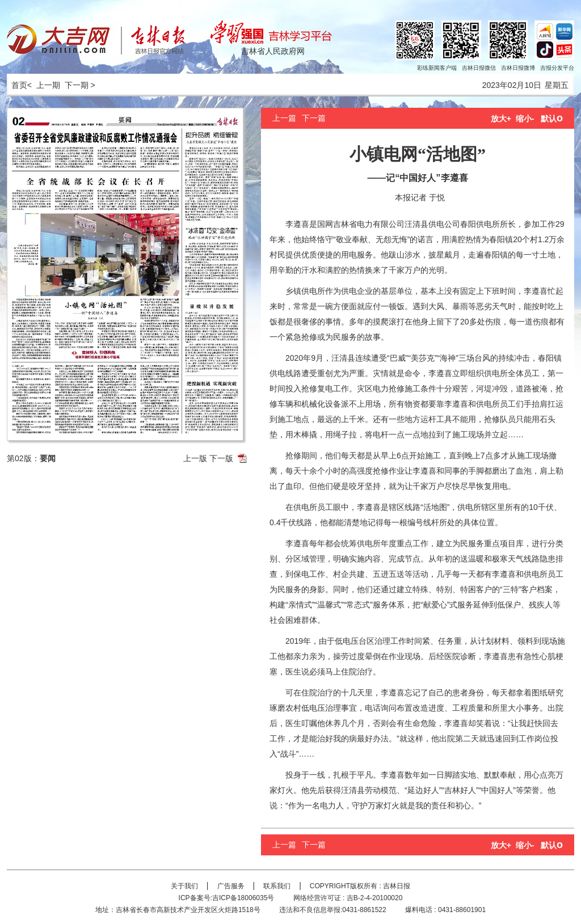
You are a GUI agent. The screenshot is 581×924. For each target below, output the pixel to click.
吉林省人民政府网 (273, 51)
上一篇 (284, 118)
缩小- (525, 119)
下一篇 (314, 118)
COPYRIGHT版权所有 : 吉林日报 (360, 886)
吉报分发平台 (557, 68)
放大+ (501, 119)
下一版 (221, 458)
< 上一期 (44, 85)
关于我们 (184, 886)
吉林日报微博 (518, 68)
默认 (552, 119)
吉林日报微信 (479, 68)
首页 (17, 85)
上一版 (195, 458)
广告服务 (231, 886)
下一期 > (80, 85)
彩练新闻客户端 (437, 68)
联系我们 (277, 886)
